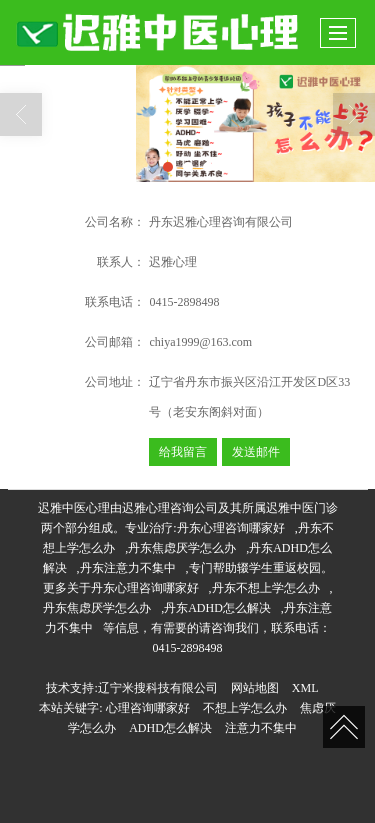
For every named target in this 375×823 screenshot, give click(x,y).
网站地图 (255, 688)
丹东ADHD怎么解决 (217, 608)
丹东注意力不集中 (128, 568)
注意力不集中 (261, 728)
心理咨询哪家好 (148, 708)
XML (305, 688)
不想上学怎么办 (245, 708)
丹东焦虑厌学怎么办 (182, 548)
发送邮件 (256, 452)
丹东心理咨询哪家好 (231, 528)
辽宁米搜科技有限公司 (158, 688)
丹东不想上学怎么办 (266, 588)
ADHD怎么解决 (170, 728)
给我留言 (183, 452)
